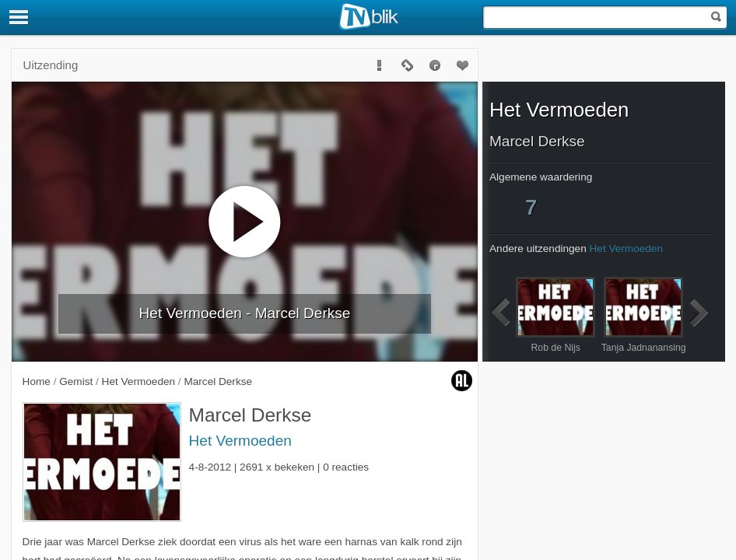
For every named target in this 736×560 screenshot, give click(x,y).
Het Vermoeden (240, 441)
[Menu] (19, 17)
